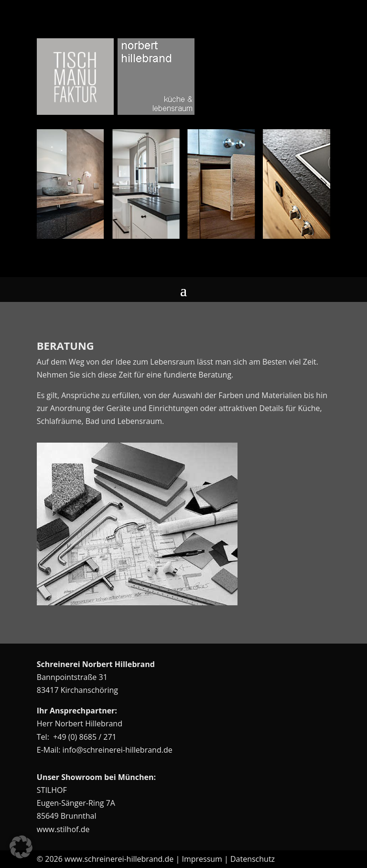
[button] (21, 847)
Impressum (202, 859)
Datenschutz (253, 859)
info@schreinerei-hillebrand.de (118, 750)
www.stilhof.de (63, 829)
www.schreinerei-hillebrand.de (119, 859)
